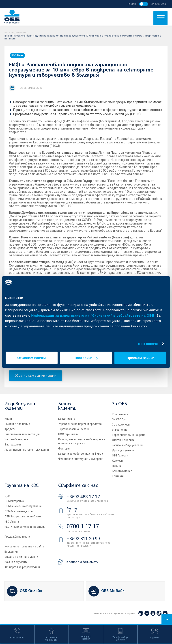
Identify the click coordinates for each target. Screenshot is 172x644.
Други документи (123, 450)
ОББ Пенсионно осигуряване (23, 506)
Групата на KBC (21, 486)
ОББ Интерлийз (14, 501)
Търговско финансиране (74, 429)
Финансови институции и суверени (81, 459)
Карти (8, 419)
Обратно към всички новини (35, 376)
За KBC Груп (120, 419)
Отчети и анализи (123, 440)
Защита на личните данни (21, 557)
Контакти (118, 476)
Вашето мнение (122, 471)
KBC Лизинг (12, 522)
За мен (131, 4)
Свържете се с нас (78, 486)
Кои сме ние (120, 414)
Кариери (117, 461)
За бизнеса (158, 4)
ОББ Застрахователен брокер (23, 516)
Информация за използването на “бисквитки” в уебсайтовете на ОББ (93, 315)
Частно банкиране (16, 439)
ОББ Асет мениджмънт (19, 511)
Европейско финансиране (129, 435)
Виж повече (148, 343)
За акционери (121, 425)
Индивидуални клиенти (20, 406)
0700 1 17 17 (83, 526)
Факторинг (65, 449)
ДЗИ (7, 496)
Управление (120, 430)
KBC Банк (17, 55)
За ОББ (119, 404)
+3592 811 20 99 (83, 539)
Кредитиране (67, 419)
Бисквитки (11, 552)
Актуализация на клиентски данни (27, 450)
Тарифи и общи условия (127, 445)
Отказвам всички (31, 358)
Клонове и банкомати (83, 562)
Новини (21, 33)
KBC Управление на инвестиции (25, 527)
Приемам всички (140, 358)
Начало (9, 33)
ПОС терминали (68, 434)
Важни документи (16, 562)
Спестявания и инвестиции (22, 434)
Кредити (10, 429)
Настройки (86, 358)
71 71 (73, 510)
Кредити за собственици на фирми (81, 454)
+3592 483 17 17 (83, 497)
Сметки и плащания (17, 424)
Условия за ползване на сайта (24, 547)
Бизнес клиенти (67, 406)
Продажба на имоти (17, 537)
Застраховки (13, 445)
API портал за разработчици (22, 567)
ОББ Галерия (120, 456)
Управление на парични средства (80, 424)
